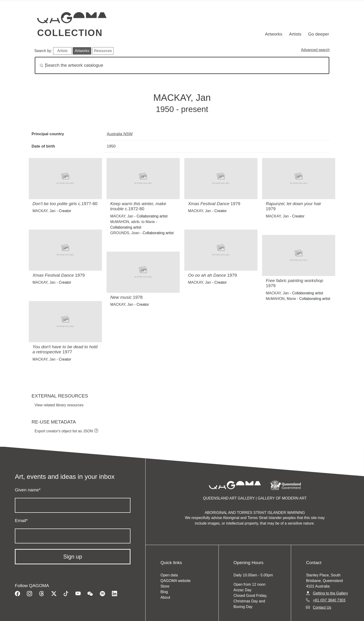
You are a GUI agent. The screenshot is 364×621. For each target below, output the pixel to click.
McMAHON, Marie (281, 299)
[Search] (182, 65)
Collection (70, 33)
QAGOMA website (175, 581)
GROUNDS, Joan (125, 233)
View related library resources (59, 405)
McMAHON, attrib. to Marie (133, 222)
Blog (164, 592)
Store (165, 586)
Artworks (274, 34)
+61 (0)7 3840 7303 (329, 600)
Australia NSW (120, 134)
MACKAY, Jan (44, 211)
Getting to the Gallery (330, 593)
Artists (295, 34)
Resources (103, 51)
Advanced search (315, 50)
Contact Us (322, 607)
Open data (169, 575)
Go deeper (319, 34)
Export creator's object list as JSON (64, 431)
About (165, 597)
